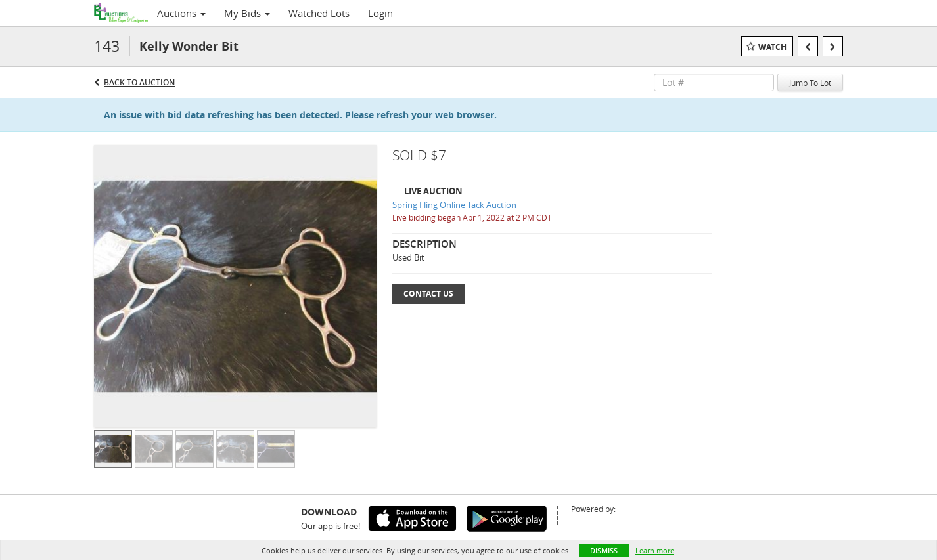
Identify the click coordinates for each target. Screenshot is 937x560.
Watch (772, 47)
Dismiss (604, 550)
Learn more (655, 550)
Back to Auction (139, 82)
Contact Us (428, 294)
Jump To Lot (810, 83)
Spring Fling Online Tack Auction (454, 205)
